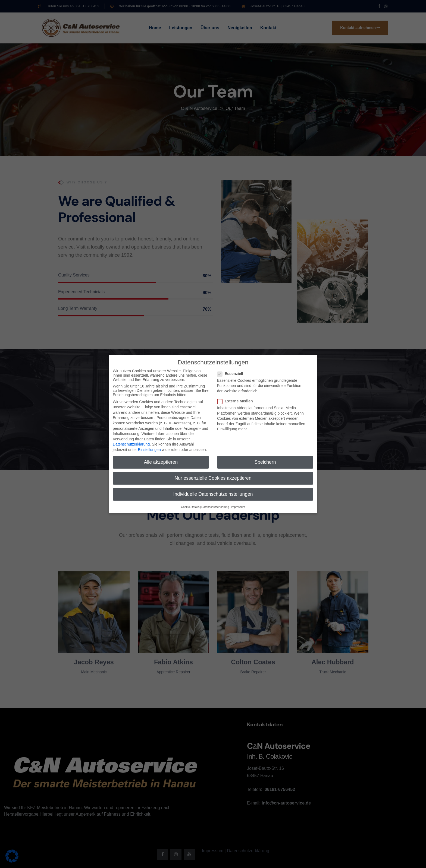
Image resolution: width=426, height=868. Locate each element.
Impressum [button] (238, 504)
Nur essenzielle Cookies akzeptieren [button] (213, 475)
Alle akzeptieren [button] (161, 459)
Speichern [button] (265, 459)
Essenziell (232, 370)
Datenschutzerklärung (131, 441)
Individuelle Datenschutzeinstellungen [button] (213, 491)
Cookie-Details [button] (190, 504)
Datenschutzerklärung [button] (215, 504)
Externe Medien (237, 398)
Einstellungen (149, 446)
